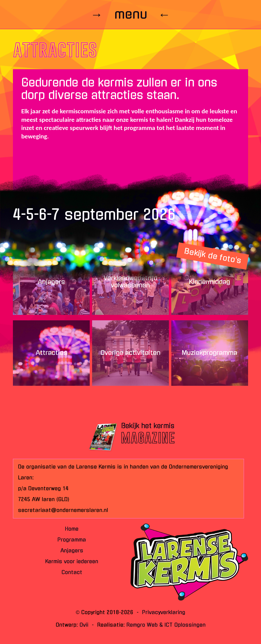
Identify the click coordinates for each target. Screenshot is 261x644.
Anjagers (72, 551)
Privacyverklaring (164, 612)
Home (72, 529)
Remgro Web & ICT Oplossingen (166, 625)
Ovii (84, 625)
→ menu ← (131, 14)
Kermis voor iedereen (72, 561)
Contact (72, 572)
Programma (72, 540)
